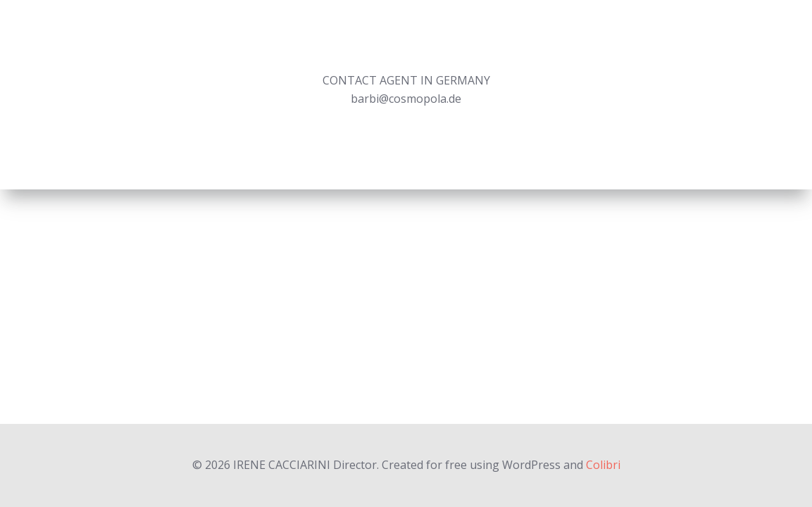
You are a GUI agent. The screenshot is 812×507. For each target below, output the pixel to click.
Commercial (482, 38)
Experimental (655, 38)
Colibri (603, 465)
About (733, 38)
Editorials (567, 38)
